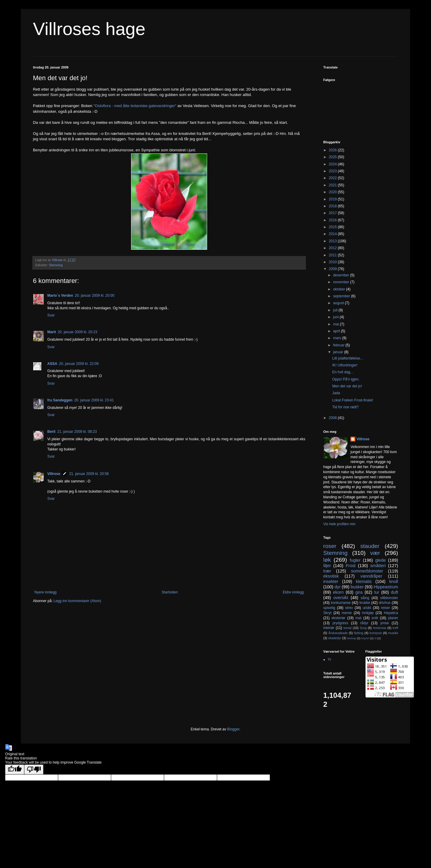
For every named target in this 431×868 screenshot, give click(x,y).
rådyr (364, 623)
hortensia (380, 628)
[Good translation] (15, 769)
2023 (333, 171)
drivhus (385, 603)
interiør (329, 628)
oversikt (341, 598)
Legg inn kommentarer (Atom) (77, 601)
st (375, 638)
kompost (376, 633)
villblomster (389, 598)
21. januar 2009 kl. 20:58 (89, 474)
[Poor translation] (34, 769)
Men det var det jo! (347, 386)
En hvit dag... (343, 372)
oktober (340, 289)
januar (339, 352)
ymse (385, 623)
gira (359, 592)
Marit (52, 332)
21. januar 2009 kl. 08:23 (77, 432)
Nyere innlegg (45, 592)
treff (395, 628)
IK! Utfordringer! (345, 365)
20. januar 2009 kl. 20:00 (95, 296)
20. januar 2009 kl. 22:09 (79, 364)
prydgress (340, 623)
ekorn (338, 592)
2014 (333, 234)
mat (359, 618)
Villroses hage (89, 29)
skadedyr (335, 638)
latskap (351, 638)
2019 (333, 199)
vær (375, 553)
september (342, 296)
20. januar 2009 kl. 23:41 (94, 400)
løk (327, 560)
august (339, 303)
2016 (333, 220)
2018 (333, 206)
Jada (336, 393)
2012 (333, 248)
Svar (51, 315)
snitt (375, 618)
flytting (359, 633)
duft (394, 592)
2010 (333, 262)
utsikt (367, 608)
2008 (333, 418)
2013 (333, 241)
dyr (338, 587)
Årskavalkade (338, 633)
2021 (333, 185)
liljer (327, 566)
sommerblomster (367, 571)
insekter (331, 581)
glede (380, 560)
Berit (51, 432)
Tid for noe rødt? (345, 407)
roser (330, 546)
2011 (333, 255)
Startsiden (170, 592)
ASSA (52, 364)
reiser (386, 608)
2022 (333, 178)
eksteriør (338, 618)
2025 (333, 157)
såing (365, 598)
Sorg (363, 628)
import (365, 638)
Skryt (327, 613)
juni (336, 317)
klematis (364, 581)
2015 (333, 227)
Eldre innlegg (293, 592)
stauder (370, 546)
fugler (355, 560)
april (337, 331)
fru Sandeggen (60, 400)
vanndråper (371, 576)
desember (342, 275)
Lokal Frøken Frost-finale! (353, 400)
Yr (330, 660)
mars (338, 338)
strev (349, 608)
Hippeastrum (386, 587)
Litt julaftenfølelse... (348, 358)
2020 (333, 192)
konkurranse (341, 603)
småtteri (378, 566)
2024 (333, 164)
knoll (394, 581)
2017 (333, 213)
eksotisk (331, 576)
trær (327, 571)
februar (339, 345)
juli (336, 310)
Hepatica (391, 613)
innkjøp (368, 613)
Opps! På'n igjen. (346, 379)
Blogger (233, 729)
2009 (333, 269)
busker (357, 587)
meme (347, 613)
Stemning (56, 265)
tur (377, 592)
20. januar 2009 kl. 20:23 (78, 332)
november (342, 282)
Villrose (54, 474)
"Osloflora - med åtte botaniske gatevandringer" (135, 106)
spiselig (329, 608)
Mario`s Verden (60, 296)
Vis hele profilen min (339, 524)
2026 (333, 150)
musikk (393, 633)
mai (337, 324)
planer (393, 618)
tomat (347, 628)
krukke (365, 603)
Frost (351, 566)
